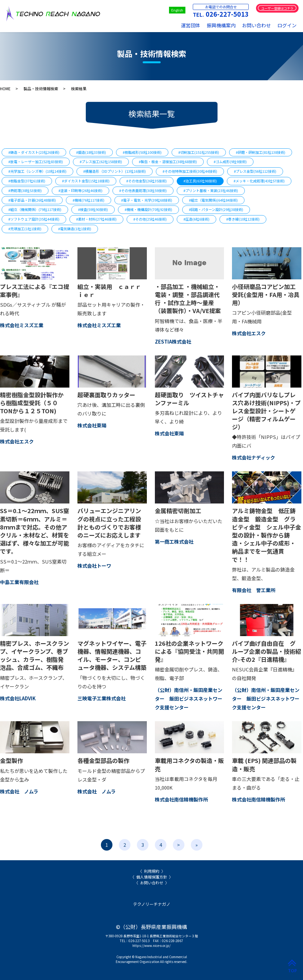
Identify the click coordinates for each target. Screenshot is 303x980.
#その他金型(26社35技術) (147, 181)
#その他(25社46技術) (150, 219)
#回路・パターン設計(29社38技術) (216, 209)
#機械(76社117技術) (89, 200)
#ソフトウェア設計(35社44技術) (34, 219)
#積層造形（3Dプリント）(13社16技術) (115, 171)
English (177, 10)
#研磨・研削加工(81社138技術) (261, 152)
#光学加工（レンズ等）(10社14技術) (37, 171)
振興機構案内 (221, 25)
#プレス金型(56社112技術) (255, 171)
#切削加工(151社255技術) (199, 152)
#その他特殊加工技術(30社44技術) (190, 171)
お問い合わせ (256, 25)
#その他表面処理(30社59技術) (143, 190)
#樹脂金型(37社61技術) (27, 181)
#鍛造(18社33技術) (91, 152)
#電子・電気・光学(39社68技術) (147, 200)
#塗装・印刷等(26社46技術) (80, 190)
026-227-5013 (227, 14)
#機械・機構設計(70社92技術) (148, 209)
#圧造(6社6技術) (196, 219)
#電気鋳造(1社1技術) (75, 229)
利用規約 (152, 871)
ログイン (287, 25)
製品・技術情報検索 (41, 88)
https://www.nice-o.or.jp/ (151, 945)
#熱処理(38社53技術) (25, 190)
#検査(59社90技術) (93, 209)
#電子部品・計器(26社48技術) (32, 200)
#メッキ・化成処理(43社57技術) (259, 181)
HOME (5, 88)
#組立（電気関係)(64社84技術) (213, 200)
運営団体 (191, 25)
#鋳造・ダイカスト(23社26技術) (34, 152)
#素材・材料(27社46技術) (96, 219)
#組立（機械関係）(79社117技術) (35, 209)
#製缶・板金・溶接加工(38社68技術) (168, 162)
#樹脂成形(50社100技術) (142, 152)
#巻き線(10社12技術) (243, 219)
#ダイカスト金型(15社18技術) (86, 181)
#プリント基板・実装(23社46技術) (211, 190)
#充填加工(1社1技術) (25, 229)
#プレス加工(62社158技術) (101, 162)
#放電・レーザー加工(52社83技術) (36, 162)
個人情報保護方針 (152, 877)
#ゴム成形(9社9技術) (230, 162)
